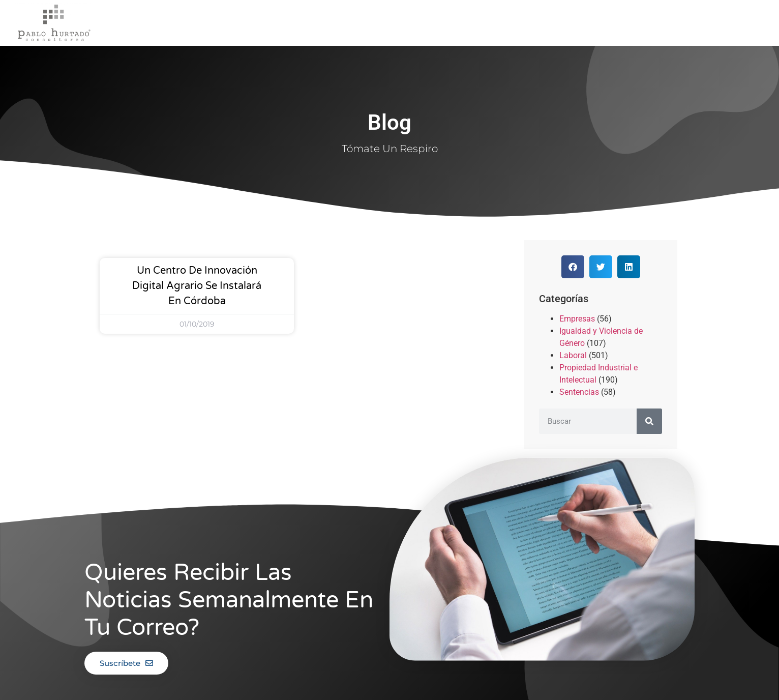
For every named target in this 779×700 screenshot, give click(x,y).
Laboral (573, 355)
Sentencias (579, 392)
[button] (573, 267)
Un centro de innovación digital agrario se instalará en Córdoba (197, 286)
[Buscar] (649, 421)
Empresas (577, 319)
